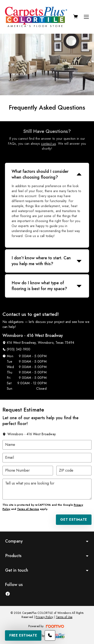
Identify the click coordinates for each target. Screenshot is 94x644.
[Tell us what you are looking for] (47, 489)
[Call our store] (50, 635)
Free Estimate (23, 635)
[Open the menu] (86, 17)
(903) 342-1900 (18, 349)
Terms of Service (28, 509)
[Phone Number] (28, 471)
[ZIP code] (74, 471)
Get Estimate (74, 520)
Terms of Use (64, 617)
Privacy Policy (44, 617)
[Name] (47, 445)
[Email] (47, 458)
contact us (48, 144)
